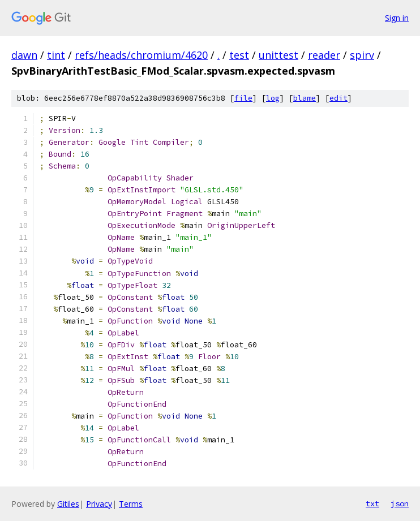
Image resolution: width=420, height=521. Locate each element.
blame (305, 98)
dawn (24, 55)
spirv (362, 55)
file (243, 98)
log (273, 98)
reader (324, 55)
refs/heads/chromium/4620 (141, 55)
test (239, 55)
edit (338, 98)
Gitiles (68, 504)
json (400, 503)
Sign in (397, 18)
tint (56, 55)
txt (372, 503)
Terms (131, 504)
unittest (278, 55)
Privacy (99, 504)
